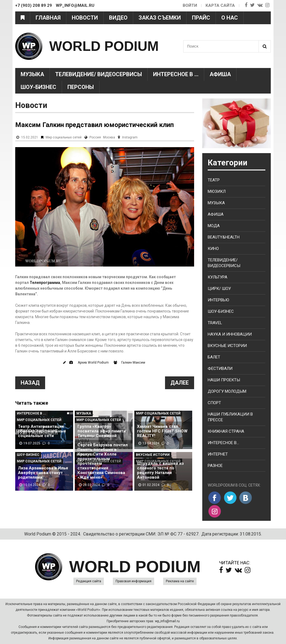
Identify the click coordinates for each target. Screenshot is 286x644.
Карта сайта (220, 5)
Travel (215, 323)
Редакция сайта (89, 581)
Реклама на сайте (180, 581)
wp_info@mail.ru (167, 621)
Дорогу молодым (227, 391)
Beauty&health (224, 237)
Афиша (220, 74)
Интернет (218, 454)
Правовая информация (133, 581)
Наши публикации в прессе (230, 417)
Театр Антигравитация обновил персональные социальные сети (42, 431)
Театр (214, 180)
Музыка (32, 74)
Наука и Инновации (230, 334)
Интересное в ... (176, 74)
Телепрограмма (45, 283)
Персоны (81, 87)
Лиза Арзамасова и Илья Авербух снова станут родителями (43, 473)
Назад (30, 383)
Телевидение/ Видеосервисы (99, 74)
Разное (215, 466)
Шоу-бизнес (221, 311)
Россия (95, 137)
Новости (85, 18)
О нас (230, 18)
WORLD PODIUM (104, 46)
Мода (214, 226)
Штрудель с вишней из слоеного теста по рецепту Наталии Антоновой (160, 470)
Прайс (201, 18)
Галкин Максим (133, 363)
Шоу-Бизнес (38, 87)
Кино (213, 249)
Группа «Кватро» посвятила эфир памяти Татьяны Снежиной (102, 431)
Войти (190, 5)
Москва (109, 137)
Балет (214, 357)
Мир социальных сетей (64, 137)
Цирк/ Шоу (219, 289)
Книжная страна (226, 431)
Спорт (214, 403)
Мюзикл (217, 191)
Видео (118, 18)
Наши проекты (224, 380)
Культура (217, 277)
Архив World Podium (93, 363)
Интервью (218, 300)
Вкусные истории (153, 455)
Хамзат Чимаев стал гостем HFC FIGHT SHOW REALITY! (162, 431)
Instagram (130, 137)
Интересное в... (223, 443)
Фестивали (220, 369)
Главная (48, 18)
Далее (180, 383)
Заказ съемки (160, 18)
